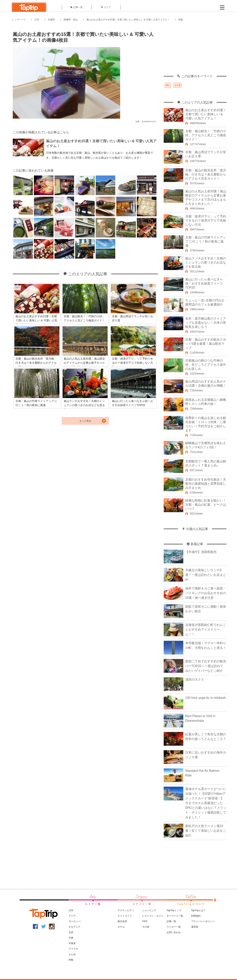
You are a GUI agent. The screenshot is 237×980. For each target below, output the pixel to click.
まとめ (72, 954)
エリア (106, 7)
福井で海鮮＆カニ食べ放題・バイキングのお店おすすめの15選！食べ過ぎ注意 (206, 593)
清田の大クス (195, 680)
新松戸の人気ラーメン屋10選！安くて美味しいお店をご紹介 (206, 831)
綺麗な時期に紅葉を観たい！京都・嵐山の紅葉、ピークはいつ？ (206, 505)
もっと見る (85, 421)
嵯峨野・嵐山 (71, 20)
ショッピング (149, 910)
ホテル (121, 927)
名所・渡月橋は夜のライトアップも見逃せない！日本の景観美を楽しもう (206, 323)
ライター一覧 (174, 927)
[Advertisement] (195, 50)
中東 (71, 938)
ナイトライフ (125, 916)
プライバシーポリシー (203, 921)
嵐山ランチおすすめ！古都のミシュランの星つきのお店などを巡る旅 (206, 262)
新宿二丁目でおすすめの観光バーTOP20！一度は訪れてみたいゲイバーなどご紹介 (206, 666)
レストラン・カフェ (153, 916)
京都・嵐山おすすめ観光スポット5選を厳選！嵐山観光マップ (206, 344)
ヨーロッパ (74, 921)
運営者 (195, 927)
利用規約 (196, 916)
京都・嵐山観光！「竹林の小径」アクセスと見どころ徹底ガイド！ (206, 135)
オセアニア (74, 927)
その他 (146, 927)
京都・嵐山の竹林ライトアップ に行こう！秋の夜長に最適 (206, 241)
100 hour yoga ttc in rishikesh (206, 698)
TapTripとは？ (199, 910)
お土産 (178, 85)
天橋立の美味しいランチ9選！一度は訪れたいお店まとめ (206, 575)
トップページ (19, 20)
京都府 (51, 20)
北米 (71, 932)
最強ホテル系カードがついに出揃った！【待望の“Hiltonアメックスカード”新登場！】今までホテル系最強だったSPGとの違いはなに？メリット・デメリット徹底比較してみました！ (206, 803)
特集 (71, 960)
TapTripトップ (174, 910)
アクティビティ (126, 910)
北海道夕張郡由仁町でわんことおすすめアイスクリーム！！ (206, 630)
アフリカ (73, 949)
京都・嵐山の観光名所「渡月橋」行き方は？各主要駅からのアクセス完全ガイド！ (206, 174)
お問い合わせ (174, 932)
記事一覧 (77, 7)
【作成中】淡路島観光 (201, 552)
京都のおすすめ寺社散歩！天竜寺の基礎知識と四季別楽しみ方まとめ (206, 484)
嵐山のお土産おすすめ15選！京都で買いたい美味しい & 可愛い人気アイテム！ (128, 20)
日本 (37, 20)
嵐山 (168, 85)
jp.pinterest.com (149, 121)
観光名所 (122, 921)
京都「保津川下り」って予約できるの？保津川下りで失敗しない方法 (206, 220)
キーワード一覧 (175, 916)
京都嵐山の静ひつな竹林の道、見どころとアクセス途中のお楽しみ (206, 365)
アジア (72, 916)
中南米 (72, 943)
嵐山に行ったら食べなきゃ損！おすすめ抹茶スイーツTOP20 (204, 283)
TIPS (145, 921)
